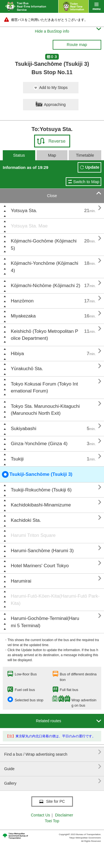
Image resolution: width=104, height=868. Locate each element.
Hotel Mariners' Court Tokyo (40, 566)
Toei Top (52, 821)
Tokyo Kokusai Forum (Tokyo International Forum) (44, 388)
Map (52, 155)
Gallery (53, 781)
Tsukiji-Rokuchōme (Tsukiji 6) (41, 490)
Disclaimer (64, 815)
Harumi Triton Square (33, 535)
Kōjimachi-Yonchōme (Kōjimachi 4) (45, 267)
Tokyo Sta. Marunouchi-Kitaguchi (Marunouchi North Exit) (45, 410)
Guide (53, 767)
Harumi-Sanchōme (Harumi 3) (42, 551)
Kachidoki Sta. (26, 520)
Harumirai (21, 581)
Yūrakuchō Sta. (27, 369)
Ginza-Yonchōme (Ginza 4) (39, 444)
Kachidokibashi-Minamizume (41, 505)
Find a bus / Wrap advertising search (53, 752)
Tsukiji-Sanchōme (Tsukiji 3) (37, 474)
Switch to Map (86, 182)
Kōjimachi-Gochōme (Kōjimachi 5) (44, 245)
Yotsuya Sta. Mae (29, 226)
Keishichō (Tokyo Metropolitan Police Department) (45, 335)
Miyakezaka (23, 316)
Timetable (85, 155)
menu (96, 6)
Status (19, 155)
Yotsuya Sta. (24, 211)
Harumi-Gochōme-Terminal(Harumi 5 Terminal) (45, 622)
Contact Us (40, 815)
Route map (77, 44)
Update (92, 167)
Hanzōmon (22, 301)
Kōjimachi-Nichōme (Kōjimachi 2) (45, 286)
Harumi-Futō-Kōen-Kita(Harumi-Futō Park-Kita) (55, 600)
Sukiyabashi (24, 429)
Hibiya (17, 354)
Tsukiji (17, 459)
